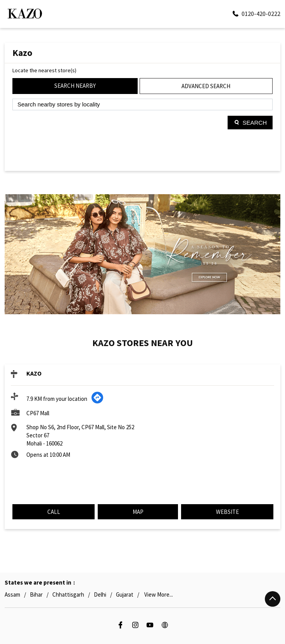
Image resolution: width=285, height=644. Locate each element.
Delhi (100, 594)
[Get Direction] (97, 402)
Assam (12, 594)
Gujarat (125, 594)
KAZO (34, 373)
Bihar (36, 594)
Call (54, 512)
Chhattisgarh (68, 594)
